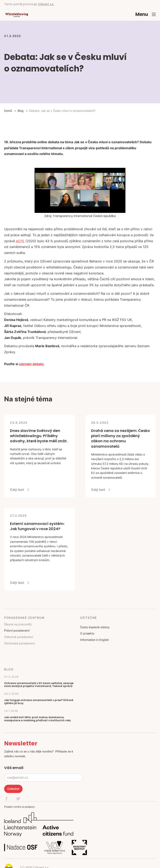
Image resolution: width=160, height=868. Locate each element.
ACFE (20, 241)
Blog (21, 111)
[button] (146, 14)
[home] (17, 14)
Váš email (14, 768)
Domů (8, 111)
